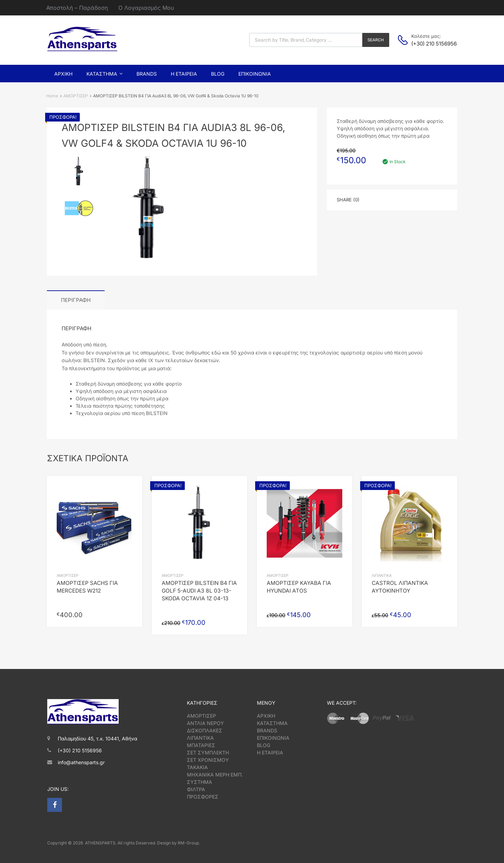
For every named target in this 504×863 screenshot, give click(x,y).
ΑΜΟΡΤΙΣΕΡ (76, 96)
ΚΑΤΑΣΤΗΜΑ (272, 723)
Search (376, 40)
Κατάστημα (104, 74)
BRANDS (267, 730)
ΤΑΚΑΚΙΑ (197, 767)
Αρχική (63, 74)
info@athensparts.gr (81, 762)
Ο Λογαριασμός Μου (146, 8)
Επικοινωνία (255, 74)
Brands (147, 74)
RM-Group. (189, 843)
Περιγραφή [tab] (76, 300)
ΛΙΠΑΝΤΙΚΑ (382, 576)
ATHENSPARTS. (101, 843)
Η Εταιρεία (184, 74)
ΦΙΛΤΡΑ (196, 789)
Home (52, 96)
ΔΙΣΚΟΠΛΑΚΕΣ (205, 730)
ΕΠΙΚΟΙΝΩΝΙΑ (273, 738)
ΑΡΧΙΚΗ (266, 716)
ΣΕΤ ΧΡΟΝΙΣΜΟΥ (208, 760)
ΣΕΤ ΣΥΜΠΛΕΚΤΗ (208, 752)
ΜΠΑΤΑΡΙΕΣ (201, 745)
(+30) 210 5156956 (428, 44)
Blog (218, 74)
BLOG (264, 745)
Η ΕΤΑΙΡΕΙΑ (270, 752)
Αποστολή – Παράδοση (77, 8)
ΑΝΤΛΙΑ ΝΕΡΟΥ (205, 723)
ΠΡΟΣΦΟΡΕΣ (203, 797)
